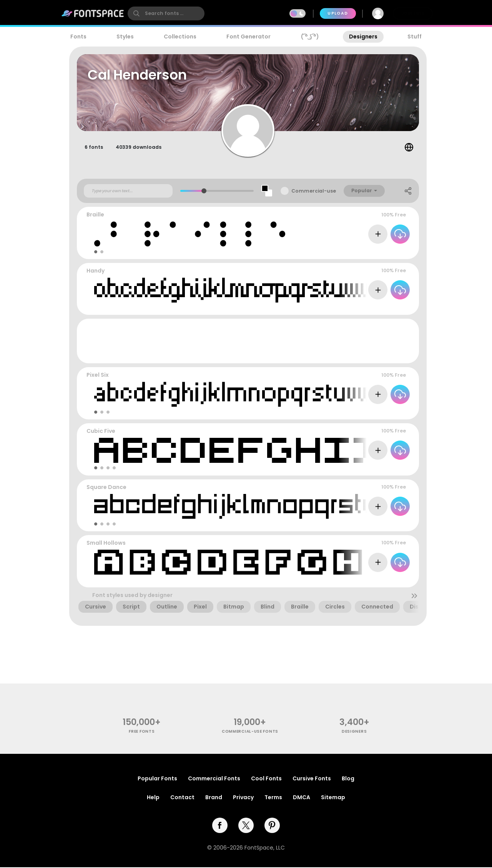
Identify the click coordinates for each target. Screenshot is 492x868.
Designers (363, 37)
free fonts (142, 732)
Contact (182, 798)
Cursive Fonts (312, 779)
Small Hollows (106, 544)
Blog (348, 779)
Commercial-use (314, 192)
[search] (166, 13)
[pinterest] (272, 826)
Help (153, 798)
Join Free (413, 13)
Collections (180, 37)
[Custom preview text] (128, 192)
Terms (273, 798)
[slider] (204, 192)
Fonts (78, 37)
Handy (96, 272)
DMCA (302, 798)
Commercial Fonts (214, 779)
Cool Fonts (266, 779)
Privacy (243, 798)
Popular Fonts (157, 779)
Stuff (415, 37)
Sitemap (333, 798)
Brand (214, 798)
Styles (125, 37)
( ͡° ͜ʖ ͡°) (310, 37)
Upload (338, 13)
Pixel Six (98, 376)
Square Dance (106, 488)
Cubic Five (101, 432)
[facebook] (220, 826)
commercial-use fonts (250, 732)
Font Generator (248, 37)
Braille (95, 216)
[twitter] (246, 826)
